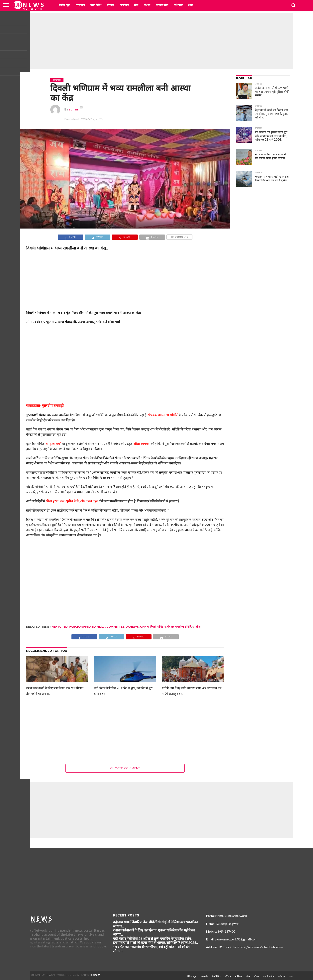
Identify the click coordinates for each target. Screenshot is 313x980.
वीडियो (110, 5)
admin (73, 109)
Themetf (95, 975)
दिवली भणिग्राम (158, 627)
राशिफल (178, 5)
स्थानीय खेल (162, 5)
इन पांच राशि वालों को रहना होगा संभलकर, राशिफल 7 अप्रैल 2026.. (155, 943)
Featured (60, 627)
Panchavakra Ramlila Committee (97, 627)
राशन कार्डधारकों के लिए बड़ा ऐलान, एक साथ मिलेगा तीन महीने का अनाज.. (154, 932)
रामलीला (197, 627)
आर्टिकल (124, 5)
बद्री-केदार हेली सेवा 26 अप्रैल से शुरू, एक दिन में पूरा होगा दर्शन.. (153, 939)
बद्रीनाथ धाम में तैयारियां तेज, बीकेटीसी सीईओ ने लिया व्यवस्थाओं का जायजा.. (155, 924)
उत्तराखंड (80, 5)
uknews (132, 627)
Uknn (144, 627)
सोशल (147, 5)
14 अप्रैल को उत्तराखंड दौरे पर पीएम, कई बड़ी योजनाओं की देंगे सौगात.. (151, 949)
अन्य (190, 5)
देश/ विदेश (96, 5)
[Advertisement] (156, 41)
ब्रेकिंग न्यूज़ (64, 5)
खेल (136, 5)
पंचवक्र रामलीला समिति (179, 627)
